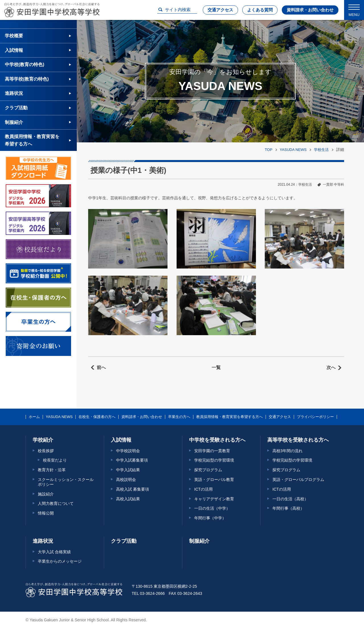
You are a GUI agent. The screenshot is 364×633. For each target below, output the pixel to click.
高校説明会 (126, 480)
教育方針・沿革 (52, 470)
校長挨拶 (46, 451)
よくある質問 (260, 10)
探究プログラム (208, 470)
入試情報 (14, 50)
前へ (101, 367)
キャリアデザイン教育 (214, 499)
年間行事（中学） (210, 518)
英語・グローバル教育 (214, 480)
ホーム (34, 417)
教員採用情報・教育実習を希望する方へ (32, 140)
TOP (269, 150)
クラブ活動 (16, 108)
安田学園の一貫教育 (212, 451)
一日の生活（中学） (212, 508)
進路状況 (14, 93)
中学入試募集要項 (132, 460)
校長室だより (55, 460)
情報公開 (46, 513)
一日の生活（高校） (290, 499)
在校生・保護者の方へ (97, 417)
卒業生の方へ (179, 417)
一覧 (216, 367)
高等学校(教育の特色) (27, 79)
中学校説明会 (128, 451)
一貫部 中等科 (333, 185)
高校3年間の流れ (288, 451)
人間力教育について (56, 503)
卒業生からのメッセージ (60, 561)
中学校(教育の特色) (25, 64)
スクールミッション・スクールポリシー (66, 482)
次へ (331, 367)
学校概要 (14, 36)
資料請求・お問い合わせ (310, 10)
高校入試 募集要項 (133, 489)
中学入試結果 (128, 470)
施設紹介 (46, 494)
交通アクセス (220, 10)
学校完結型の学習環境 (214, 460)
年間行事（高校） (288, 508)
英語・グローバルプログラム (298, 480)
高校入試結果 (128, 499)
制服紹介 (14, 122)
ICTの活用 (203, 489)
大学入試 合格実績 (54, 552)
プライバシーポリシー (315, 417)
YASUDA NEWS (293, 150)
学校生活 (321, 150)
